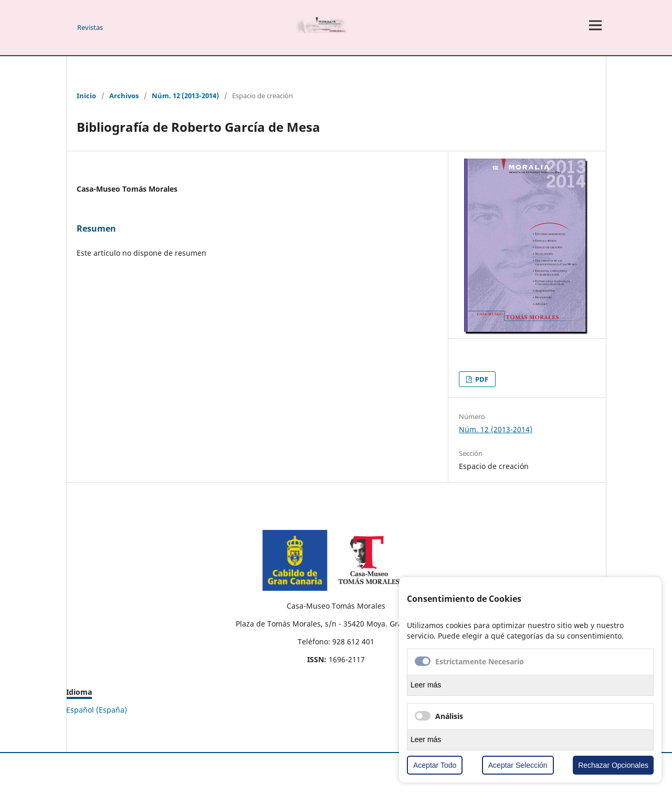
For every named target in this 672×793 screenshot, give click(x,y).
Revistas (90, 27)
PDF (481, 379)
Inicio (86, 96)
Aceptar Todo (435, 765)
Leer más (426, 685)
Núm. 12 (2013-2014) (185, 96)
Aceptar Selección (518, 765)
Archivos (124, 96)
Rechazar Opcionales (613, 765)
